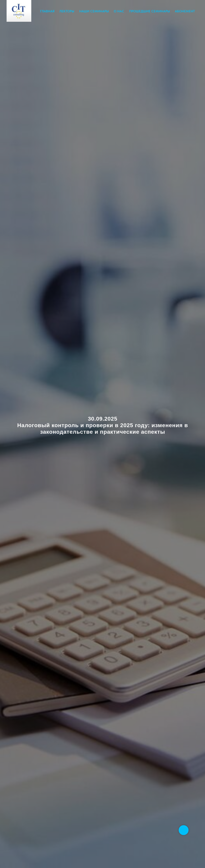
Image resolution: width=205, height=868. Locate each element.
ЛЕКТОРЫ (67, 11)
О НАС (119, 11)
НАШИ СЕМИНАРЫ (94, 11)
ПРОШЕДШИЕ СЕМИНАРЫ (150, 11)
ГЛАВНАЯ (47, 11)
